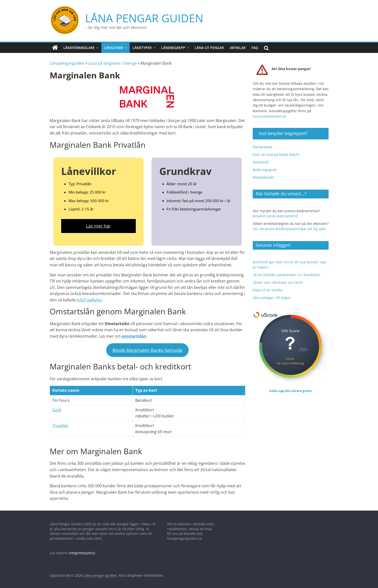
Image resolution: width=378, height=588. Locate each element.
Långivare (114, 45)
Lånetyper (142, 45)
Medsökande (263, 175)
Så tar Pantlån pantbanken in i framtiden (286, 272)
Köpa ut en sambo (268, 287)
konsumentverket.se (269, 114)
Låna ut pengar (209, 45)
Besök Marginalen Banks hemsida (147, 347)
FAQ (255, 45)
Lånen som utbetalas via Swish (278, 280)
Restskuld (261, 159)
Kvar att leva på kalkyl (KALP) (276, 152)
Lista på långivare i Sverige (113, 61)
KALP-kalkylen (89, 297)
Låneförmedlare (79, 45)
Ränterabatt (263, 144)
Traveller (60, 423)
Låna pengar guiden (115, 16)
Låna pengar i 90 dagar (272, 295)
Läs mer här (98, 223)
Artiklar (238, 45)
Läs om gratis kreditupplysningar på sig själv (289, 226)
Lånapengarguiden (67, 61)
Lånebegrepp (173, 45)
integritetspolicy (82, 550)
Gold (57, 407)
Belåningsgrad (265, 167)
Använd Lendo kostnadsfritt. (276, 213)
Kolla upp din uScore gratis (291, 388)
